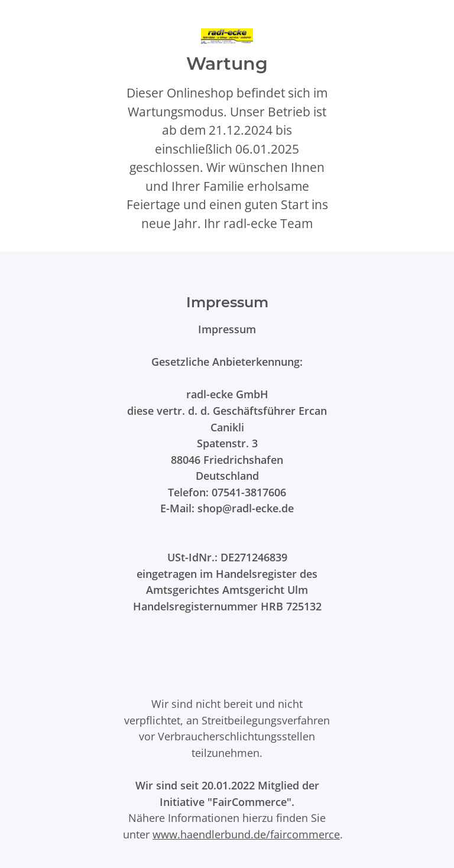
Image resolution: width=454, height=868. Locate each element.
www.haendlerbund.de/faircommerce (246, 834)
